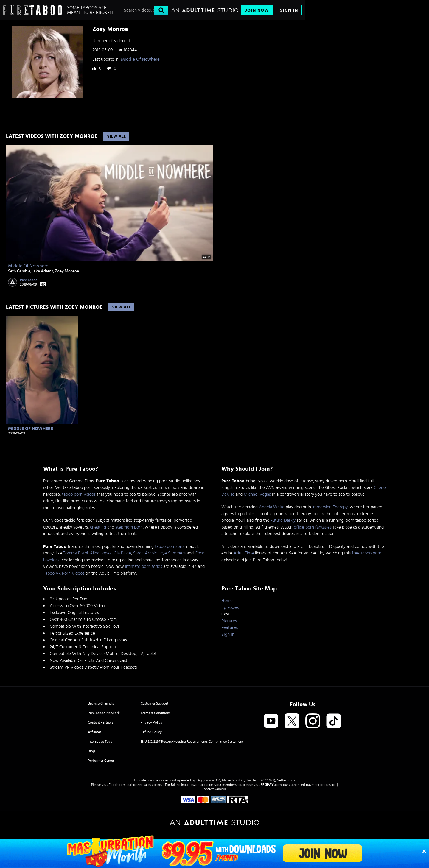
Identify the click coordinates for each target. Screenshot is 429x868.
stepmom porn (129, 527)
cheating (98, 527)
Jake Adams (43, 271)
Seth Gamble (19, 271)
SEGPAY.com (271, 785)
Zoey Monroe (67, 271)
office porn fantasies (313, 527)
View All (116, 136)
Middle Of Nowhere (140, 59)
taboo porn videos (79, 494)
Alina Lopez (101, 553)
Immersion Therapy (330, 507)
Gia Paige (122, 553)
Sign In (289, 10)
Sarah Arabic (145, 553)
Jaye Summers (172, 553)
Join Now (257, 10)
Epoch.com (117, 785)
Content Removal (215, 789)
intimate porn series (144, 567)
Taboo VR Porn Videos (64, 573)
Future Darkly (283, 520)
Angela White (272, 507)
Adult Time (244, 553)
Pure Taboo (29, 280)
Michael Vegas (257, 494)
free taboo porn (367, 553)
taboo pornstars (170, 547)
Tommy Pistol (76, 553)
